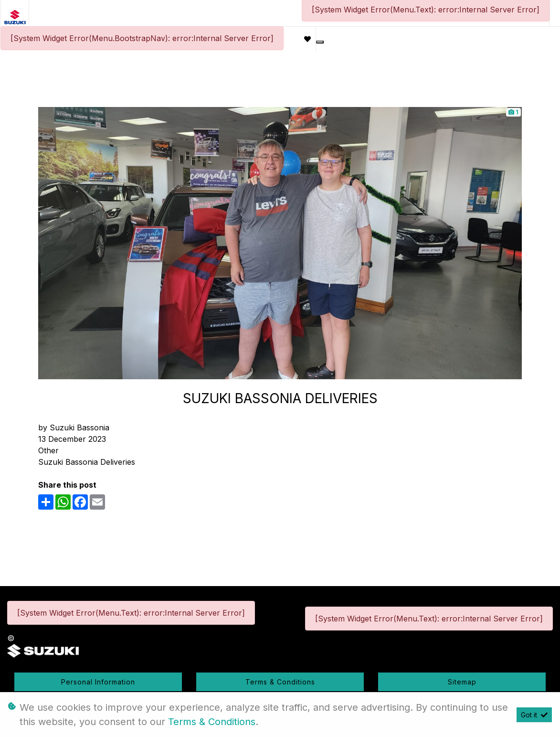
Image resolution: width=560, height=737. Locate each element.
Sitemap (462, 682)
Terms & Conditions (280, 682)
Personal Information (98, 682)
